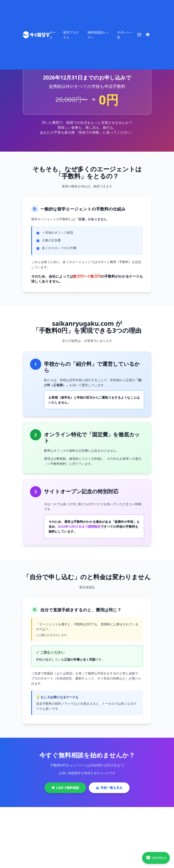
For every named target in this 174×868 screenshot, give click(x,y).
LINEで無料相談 (65, 788)
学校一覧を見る (109, 788)
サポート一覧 (125, 35)
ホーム (53, 35)
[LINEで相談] (156, 858)
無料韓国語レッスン (98, 35)
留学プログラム (71, 35)
